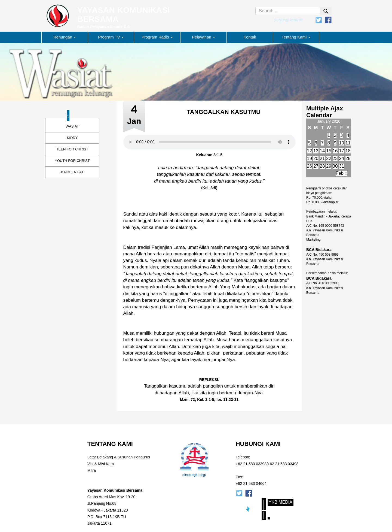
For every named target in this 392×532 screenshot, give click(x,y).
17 (342, 151)
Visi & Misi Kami (101, 464)
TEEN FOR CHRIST (72, 149)
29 (329, 166)
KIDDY (72, 138)
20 (316, 158)
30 (335, 166)
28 (322, 166)
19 (309, 158)
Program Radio (157, 37)
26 (309, 166)
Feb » (342, 173)
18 (348, 151)
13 (316, 151)
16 (335, 151)
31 (342, 166)
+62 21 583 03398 (251, 464)
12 (309, 151)
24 (342, 158)
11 (348, 143)
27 (316, 166)
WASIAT (72, 126)
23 (335, 158)
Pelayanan (203, 37)
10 (342, 143)
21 (322, 158)
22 (329, 158)
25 (348, 158)
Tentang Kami (296, 37)
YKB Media (281, 502)
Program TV (111, 37)
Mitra (92, 470)
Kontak (250, 37)
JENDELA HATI (72, 172)
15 (329, 151)
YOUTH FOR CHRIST (72, 161)
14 (322, 151)
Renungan (65, 37)
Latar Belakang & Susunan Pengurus (119, 457)
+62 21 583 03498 (283, 464)
